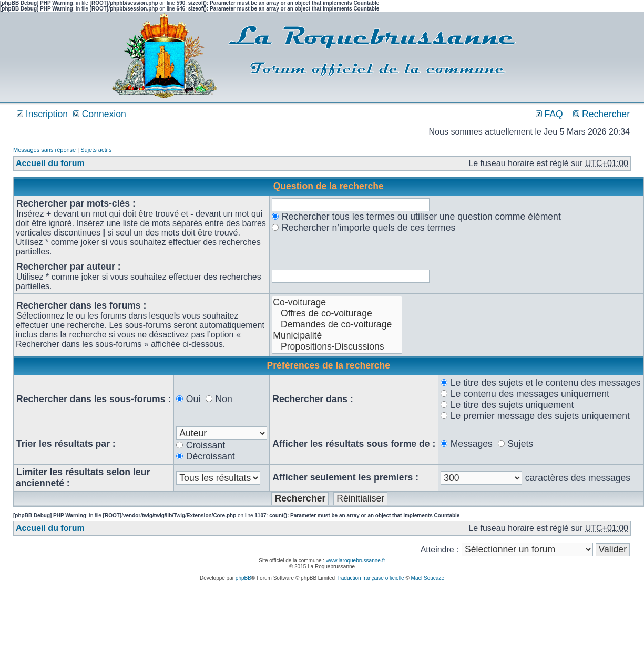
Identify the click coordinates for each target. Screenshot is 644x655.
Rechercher (601, 114)
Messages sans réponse (44, 150)
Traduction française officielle (370, 578)
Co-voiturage (337, 303)
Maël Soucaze (428, 578)
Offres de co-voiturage (337, 314)
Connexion (100, 114)
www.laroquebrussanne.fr (356, 561)
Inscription (42, 114)
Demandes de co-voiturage (337, 325)
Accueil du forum (50, 163)
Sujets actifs (96, 150)
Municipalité (337, 336)
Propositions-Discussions (337, 347)
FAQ (549, 114)
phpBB (243, 578)
